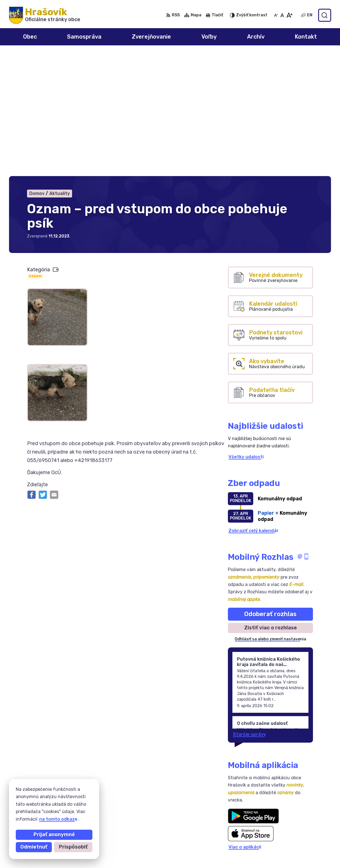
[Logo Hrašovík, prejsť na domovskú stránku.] (45, 15)
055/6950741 (286, 837)
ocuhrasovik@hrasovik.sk (299, 850)
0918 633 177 (286, 843)
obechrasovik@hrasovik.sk (301, 856)
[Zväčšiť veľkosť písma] (289, 15)
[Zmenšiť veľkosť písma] (276, 15)
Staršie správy (249, 612)
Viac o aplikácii (245, 725)
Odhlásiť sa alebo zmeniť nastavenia (270, 517)
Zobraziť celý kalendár (254, 408)
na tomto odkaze (58, 819)
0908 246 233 (287, 830)
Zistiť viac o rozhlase (271, 505)
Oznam (35, 154)
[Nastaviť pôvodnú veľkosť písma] (282, 15)
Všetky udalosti (246, 334)
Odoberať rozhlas (270, 491)
